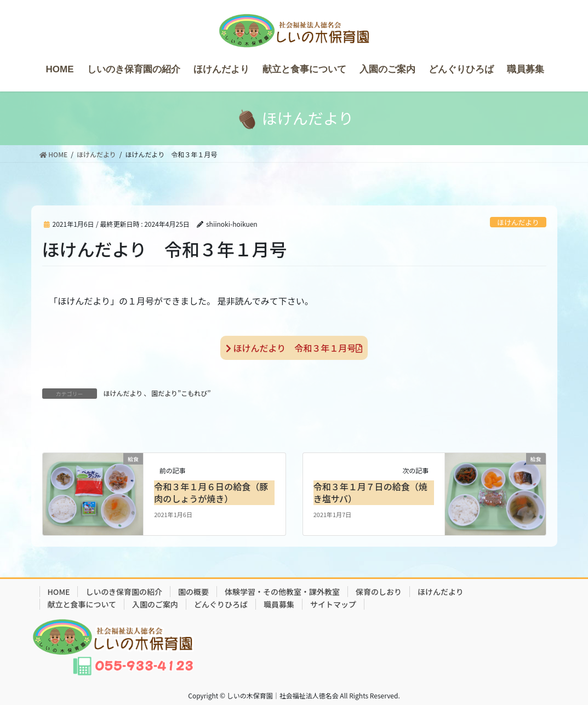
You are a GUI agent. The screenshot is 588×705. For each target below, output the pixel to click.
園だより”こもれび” (181, 393)
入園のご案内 (155, 604)
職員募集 (279, 604)
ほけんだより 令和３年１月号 (294, 348)
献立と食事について (82, 604)
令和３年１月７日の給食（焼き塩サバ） (370, 492)
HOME (59, 592)
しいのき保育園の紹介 (124, 592)
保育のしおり (379, 592)
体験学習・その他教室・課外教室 (282, 592)
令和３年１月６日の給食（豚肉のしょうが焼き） (211, 492)
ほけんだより (518, 222)
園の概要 (193, 592)
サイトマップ (333, 604)
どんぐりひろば (221, 604)
